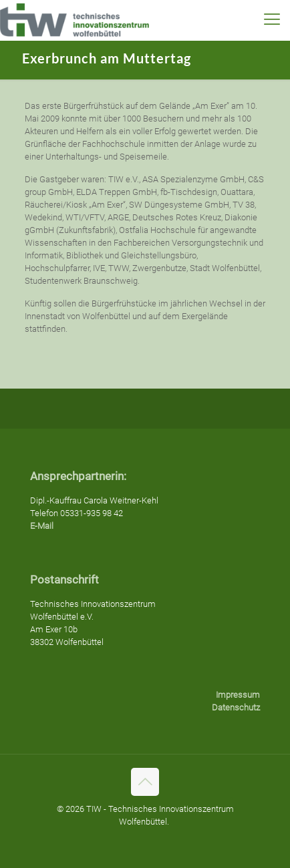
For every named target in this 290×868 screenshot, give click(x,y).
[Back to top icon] (145, 782)
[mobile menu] (272, 20)
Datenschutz (236, 707)
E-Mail (42, 526)
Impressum (238, 695)
